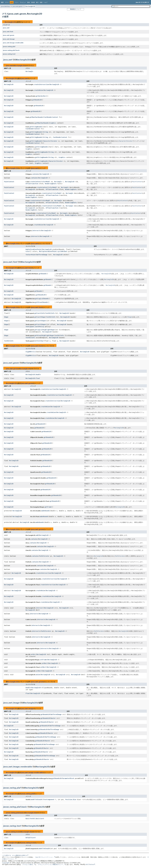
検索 (41, 2)
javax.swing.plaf (9, 47)
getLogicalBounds (42, 299)
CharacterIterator (50, 141)
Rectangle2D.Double (33, 375)
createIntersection (41, 84)
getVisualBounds (41, 302)
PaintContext (9, 182)
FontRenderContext (51, 117)
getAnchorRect (41, 96)
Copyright (6, 863)
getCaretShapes (40, 321)
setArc (33, 654)
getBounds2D (37, 100)
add (37, 535)
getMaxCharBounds (36, 117)
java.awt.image (9, 39)
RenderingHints (51, 184)
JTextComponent (49, 800)
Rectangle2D (30, 6)
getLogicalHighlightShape (44, 330)
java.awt (6, 28)
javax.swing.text (9, 54)
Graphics (53, 123)
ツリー (17, 2)
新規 (29, 2)
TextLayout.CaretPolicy (35, 327)
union (38, 675)
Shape (6, 317)
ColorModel (46, 182)
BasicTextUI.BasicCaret (35, 819)
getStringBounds (36, 127)
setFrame (43, 660)
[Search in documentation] (131, 6)
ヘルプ (46, 2)
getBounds (43, 274)
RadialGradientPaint (34, 249)
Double (28, 688)
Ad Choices (90, 864)
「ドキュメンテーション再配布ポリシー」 (50, 864)
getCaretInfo (39, 313)
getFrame (48, 507)
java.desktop (5, 6)
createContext (35, 182)
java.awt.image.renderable (13, 43)
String (45, 132)
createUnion (38, 90)
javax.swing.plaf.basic (11, 50)
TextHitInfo (50, 313)
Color (28, 251)
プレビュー (23, 2)
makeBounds (46, 511)
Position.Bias (71, 800)
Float (28, 693)
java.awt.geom (18, 6)
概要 (2, 2)
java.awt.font (8, 32)
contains (36, 174)
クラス (7, 2)
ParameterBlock (68, 778)
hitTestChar (39, 341)
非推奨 (33, 2)
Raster (53, 718)
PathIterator (44, 556)
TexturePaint (31, 255)
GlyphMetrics (31, 352)
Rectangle (29, 71)
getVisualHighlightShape (44, 336)
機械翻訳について (75, 9)
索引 (37, 2)
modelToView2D (36, 800)
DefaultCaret (31, 838)
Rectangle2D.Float (33, 378)
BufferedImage (42, 255)
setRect (45, 663)
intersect (40, 608)
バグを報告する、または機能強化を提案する (15, 855)
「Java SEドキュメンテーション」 (44, 857)
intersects (36, 231)
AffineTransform (32, 184)
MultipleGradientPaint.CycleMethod (53, 251)
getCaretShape (40, 317)
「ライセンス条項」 (27, 864)
